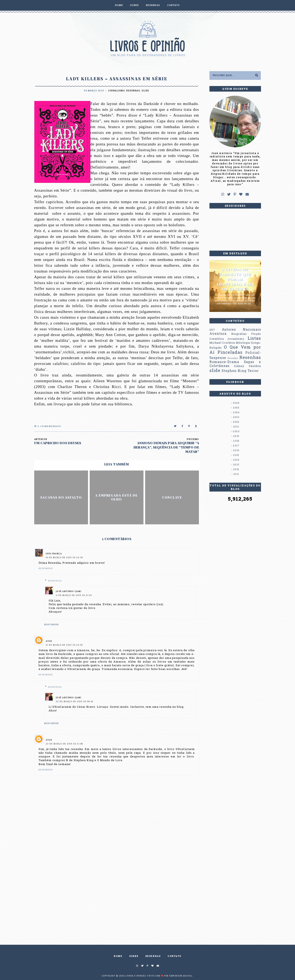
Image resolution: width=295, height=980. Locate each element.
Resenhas (133, 91)
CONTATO (174, 5)
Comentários (48, 426)
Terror (253, 371)
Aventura (218, 334)
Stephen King (234, 371)
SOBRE (135, 5)
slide (145, 91)
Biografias (239, 334)
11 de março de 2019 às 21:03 (74, 595)
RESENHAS (153, 5)
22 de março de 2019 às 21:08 (64, 744)
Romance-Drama (224, 362)
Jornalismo (116, 91)
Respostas (55, 581)
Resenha (233, 358)
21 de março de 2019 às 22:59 (64, 645)
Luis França (54, 554)
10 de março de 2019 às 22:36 (64, 558)
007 (212, 330)
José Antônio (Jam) (69, 591)
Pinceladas (230, 352)
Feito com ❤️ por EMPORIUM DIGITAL (170, 976)
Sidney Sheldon (247, 366)
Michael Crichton (222, 343)
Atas (49, 641)
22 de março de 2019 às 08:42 (75, 702)
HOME (119, 5)
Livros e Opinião (135, 976)
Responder (46, 569)
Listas (254, 338)
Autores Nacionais (241, 329)
